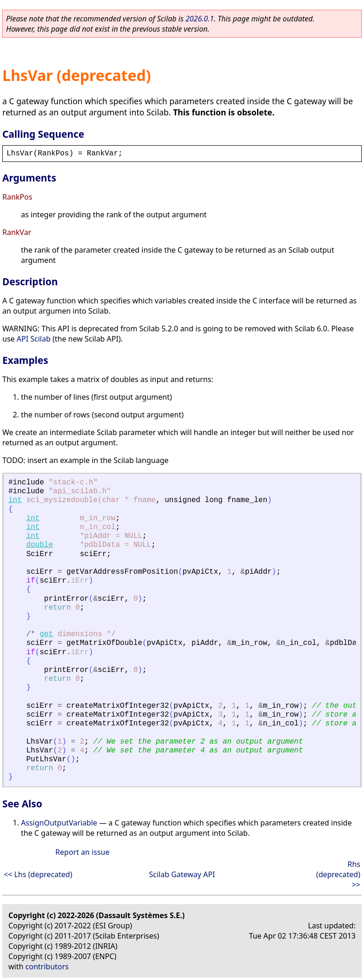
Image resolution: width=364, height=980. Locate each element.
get (46, 634)
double (40, 545)
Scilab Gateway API (182, 874)
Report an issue (82, 852)
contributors (47, 967)
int (15, 500)
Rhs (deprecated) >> (338, 874)
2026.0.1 (200, 19)
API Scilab (34, 339)
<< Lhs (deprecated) (38, 874)
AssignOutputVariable (59, 823)
